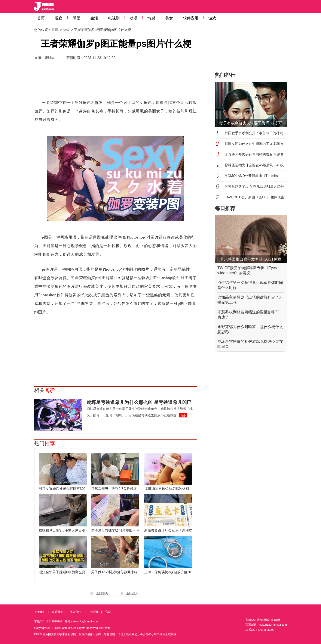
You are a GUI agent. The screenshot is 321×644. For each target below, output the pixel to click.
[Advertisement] (116, 83)
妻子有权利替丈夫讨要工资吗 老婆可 (251, 123)
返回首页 (102, 593)
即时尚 (50, 58)
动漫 (134, 18)
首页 (41, 18)
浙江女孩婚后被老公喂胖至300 (62, 489)
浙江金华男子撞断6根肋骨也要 (62, 572)
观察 (59, 18)
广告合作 (93, 612)
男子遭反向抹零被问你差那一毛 (115, 530)
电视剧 (114, 18)
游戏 (212, 18)
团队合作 (75, 612)
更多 (183, 415)
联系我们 (58, 612)
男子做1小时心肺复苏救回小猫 (114, 572)
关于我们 (40, 612)
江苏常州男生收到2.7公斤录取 (114, 489)
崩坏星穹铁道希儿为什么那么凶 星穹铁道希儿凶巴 (139, 402)
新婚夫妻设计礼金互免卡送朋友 (168, 530)
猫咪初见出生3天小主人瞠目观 (62, 530)
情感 (151, 18)
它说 (108, 612)
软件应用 (191, 18)
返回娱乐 (132, 593)
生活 (94, 18)
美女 (169, 18)
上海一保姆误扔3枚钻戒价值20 (168, 572)
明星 (76, 18)
